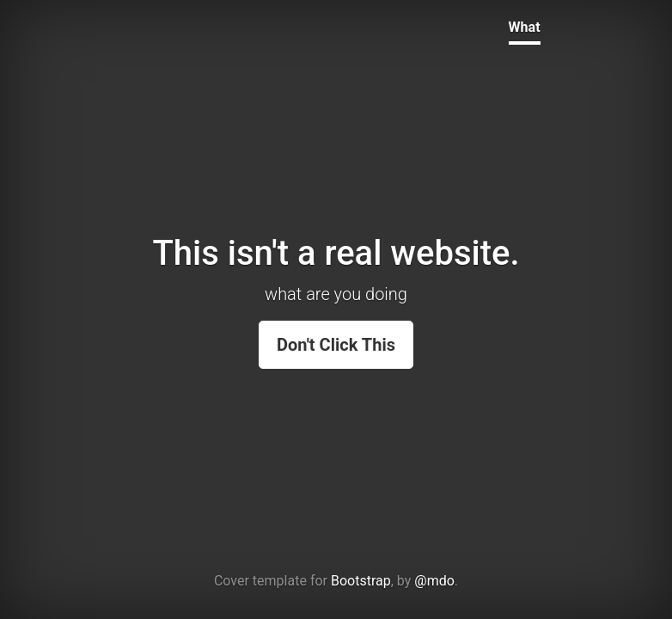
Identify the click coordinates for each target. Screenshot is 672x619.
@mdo (434, 581)
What (525, 27)
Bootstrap (361, 581)
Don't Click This (336, 345)
